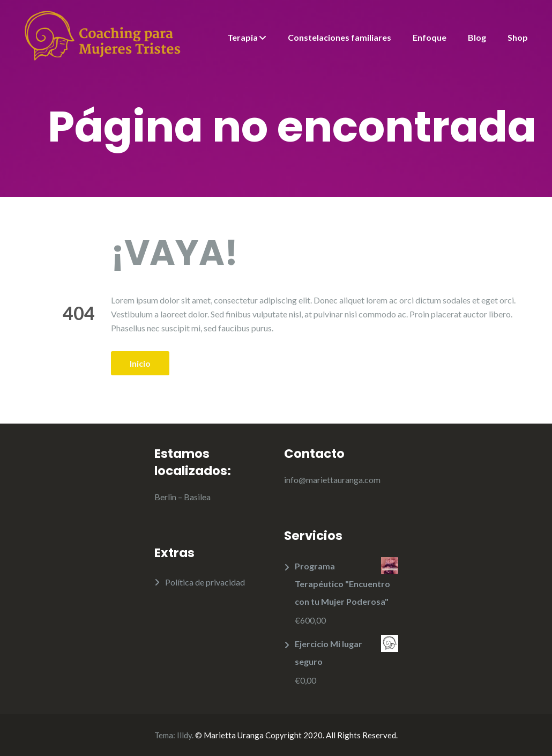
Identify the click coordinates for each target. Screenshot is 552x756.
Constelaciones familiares (340, 37)
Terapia (243, 37)
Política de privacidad (205, 582)
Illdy (184, 735)
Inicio (140, 363)
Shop (518, 37)
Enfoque (430, 37)
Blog (477, 37)
